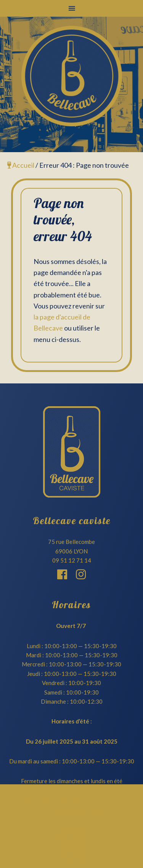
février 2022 (71, 859)
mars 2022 (71, 852)
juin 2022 (71, 838)
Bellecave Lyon (71, 76)
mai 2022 (72, 845)
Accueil (21, 165)
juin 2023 (71, 831)
